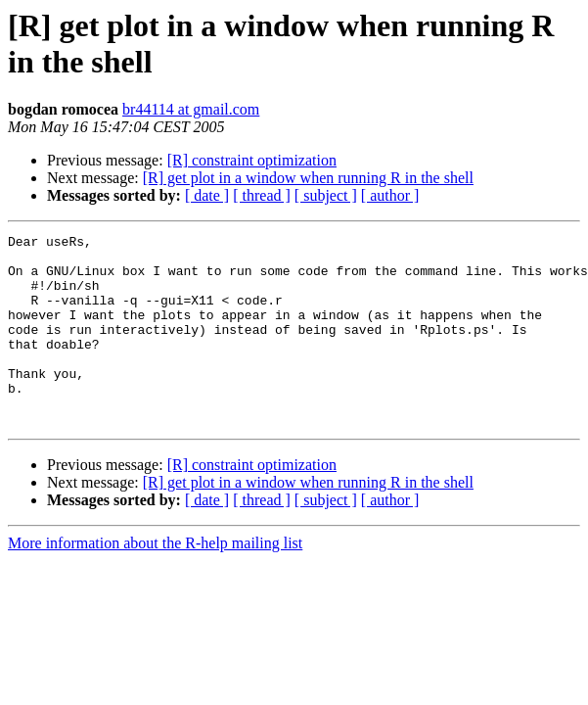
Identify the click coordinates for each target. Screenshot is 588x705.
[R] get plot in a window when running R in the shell (308, 178)
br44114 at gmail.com (191, 109)
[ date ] (207, 195)
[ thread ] (262, 195)
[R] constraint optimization (252, 160)
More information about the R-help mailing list (155, 581)
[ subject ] (326, 195)
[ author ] (390, 195)
